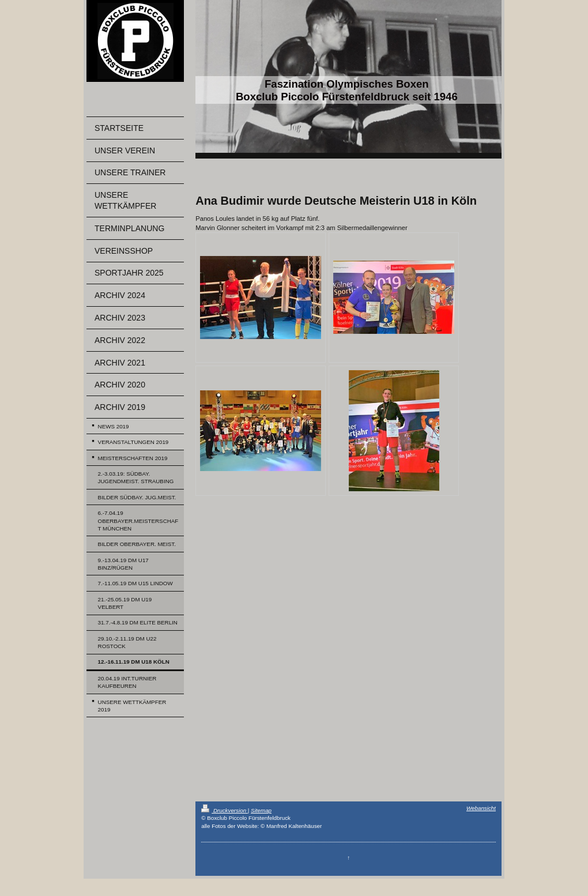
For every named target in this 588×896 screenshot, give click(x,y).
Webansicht (481, 808)
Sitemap (261, 810)
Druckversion (225, 810)
